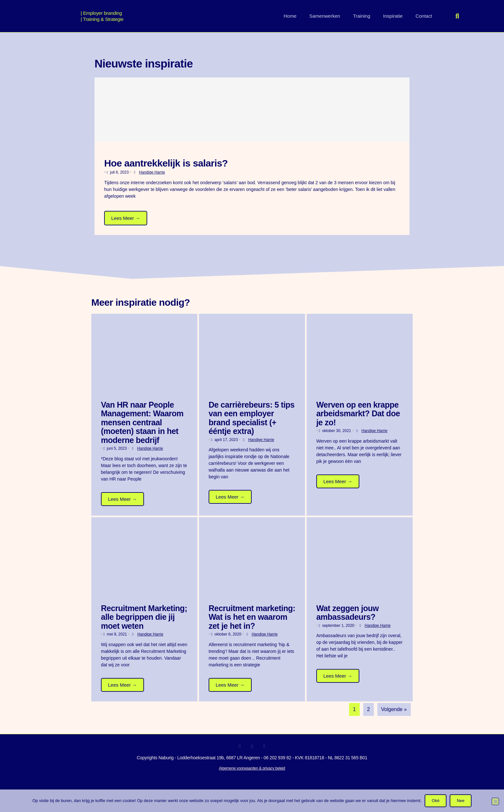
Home (290, 16)
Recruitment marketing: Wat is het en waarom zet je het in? (252, 617)
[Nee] (495, 801)
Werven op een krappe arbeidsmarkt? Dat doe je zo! (358, 414)
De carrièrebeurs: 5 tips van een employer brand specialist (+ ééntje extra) (252, 418)
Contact (424, 16)
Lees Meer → (126, 218)
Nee (461, 801)
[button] (457, 16)
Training (362, 16)
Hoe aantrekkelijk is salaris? (166, 163)
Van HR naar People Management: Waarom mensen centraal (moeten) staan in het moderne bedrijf (142, 422)
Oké (436, 801)
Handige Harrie (152, 172)
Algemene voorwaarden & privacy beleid (252, 768)
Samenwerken (325, 16)
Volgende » (394, 709)
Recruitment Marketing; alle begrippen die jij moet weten (144, 617)
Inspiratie (393, 16)
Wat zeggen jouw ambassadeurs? (347, 613)
